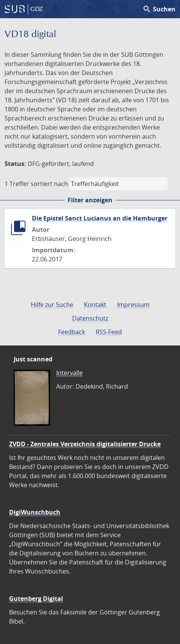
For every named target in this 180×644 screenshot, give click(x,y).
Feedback (72, 332)
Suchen (159, 9)
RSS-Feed (109, 332)
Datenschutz (90, 318)
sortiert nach (49, 184)
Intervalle (69, 373)
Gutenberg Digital (36, 599)
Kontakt (95, 305)
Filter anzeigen (90, 200)
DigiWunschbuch (35, 512)
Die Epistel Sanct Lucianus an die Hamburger (100, 218)
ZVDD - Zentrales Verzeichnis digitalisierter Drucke (85, 444)
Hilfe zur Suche (52, 305)
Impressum (133, 305)
